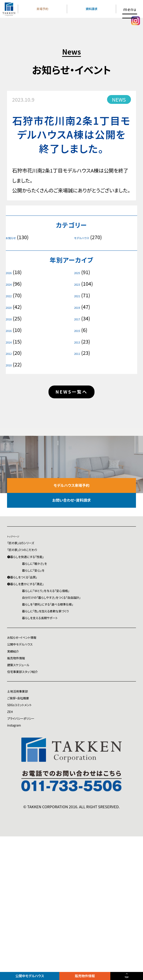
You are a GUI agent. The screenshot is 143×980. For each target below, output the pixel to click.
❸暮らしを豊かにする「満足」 (38, 646)
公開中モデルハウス (34, 973)
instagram (19, 867)
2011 (79, 353)
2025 (79, 272)
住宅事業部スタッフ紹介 (33, 785)
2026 (11, 272)
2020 (11, 307)
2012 (11, 353)
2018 (11, 318)
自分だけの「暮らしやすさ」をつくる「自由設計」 (82, 669)
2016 (11, 330)
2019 (79, 307)
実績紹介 (17, 751)
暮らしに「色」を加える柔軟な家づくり (72, 692)
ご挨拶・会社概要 (26, 821)
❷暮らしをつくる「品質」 (32, 635)
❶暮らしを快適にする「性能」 (38, 600)
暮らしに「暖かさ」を (53, 611)
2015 (79, 330)
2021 (79, 295)
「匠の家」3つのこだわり (32, 589)
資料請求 (95, 15)
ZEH (12, 844)
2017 (79, 318)
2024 (11, 284)
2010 (11, 364)
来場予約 (52, 15)
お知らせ (14, 237)
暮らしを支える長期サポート (62, 704)
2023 (79, 284)
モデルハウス (87, 237)
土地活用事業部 (25, 810)
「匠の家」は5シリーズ (30, 577)
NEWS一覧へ (71, 396)
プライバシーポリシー (30, 856)
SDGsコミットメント (28, 833)
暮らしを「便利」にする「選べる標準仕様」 (76, 681)
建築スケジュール (26, 774)
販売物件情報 (94, 973)
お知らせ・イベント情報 (32, 728)
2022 (11, 295)
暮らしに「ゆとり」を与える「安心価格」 (72, 657)
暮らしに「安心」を (51, 623)
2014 (11, 342)
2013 (79, 342)
